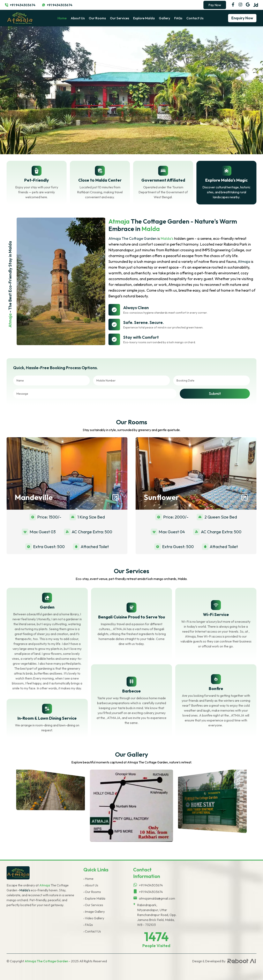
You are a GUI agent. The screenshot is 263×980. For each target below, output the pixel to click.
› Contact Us (92, 931)
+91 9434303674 (23, 5)
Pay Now (215, 5)
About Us (78, 18)
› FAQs (88, 925)
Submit (215, 394)
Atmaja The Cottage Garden (46, 961)
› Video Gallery (94, 918)
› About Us (91, 885)
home (62, 18)
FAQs (178, 18)
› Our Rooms (92, 892)
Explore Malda (144, 18)
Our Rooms (97, 18)
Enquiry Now (242, 18)
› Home (88, 879)
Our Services (119, 18)
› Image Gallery (94, 912)
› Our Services (93, 905)
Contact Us (195, 18)
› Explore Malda (94, 898)
